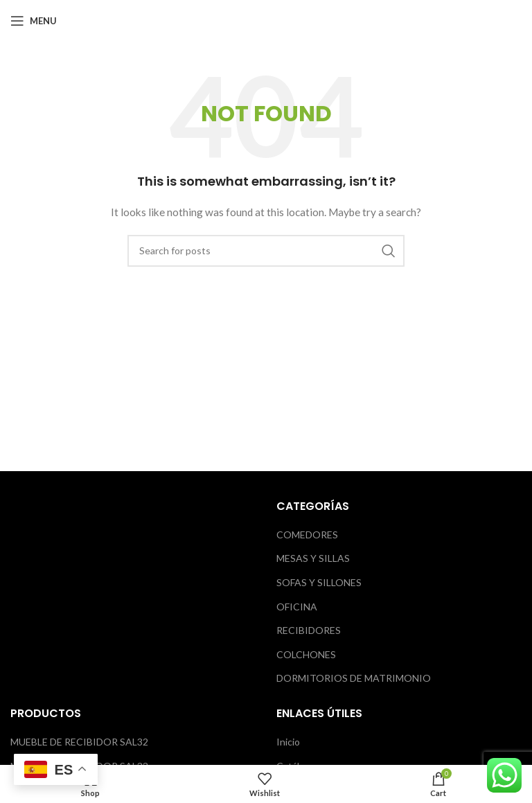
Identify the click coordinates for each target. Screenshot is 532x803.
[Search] (266, 251)
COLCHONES (306, 654)
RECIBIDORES (309, 630)
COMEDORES (307, 535)
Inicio (288, 742)
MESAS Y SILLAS (313, 558)
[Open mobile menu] (34, 21)
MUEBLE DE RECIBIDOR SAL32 (79, 742)
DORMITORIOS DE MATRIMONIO (354, 678)
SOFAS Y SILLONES (319, 582)
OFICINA (297, 607)
